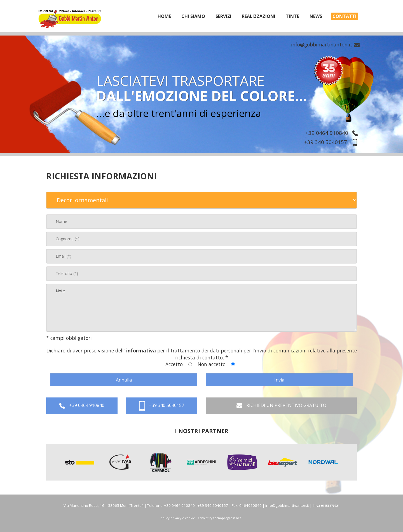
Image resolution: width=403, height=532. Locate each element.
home (164, 16)
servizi (223, 16)
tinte (292, 16)
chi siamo (193, 16)
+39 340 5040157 (333, 142)
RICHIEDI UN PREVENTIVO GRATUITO (281, 406)
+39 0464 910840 (333, 133)
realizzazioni (259, 16)
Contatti (345, 16)
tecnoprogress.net (227, 518)
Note (201, 308)
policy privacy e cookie (178, 518)
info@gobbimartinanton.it (325, 44)
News (316, 16)
